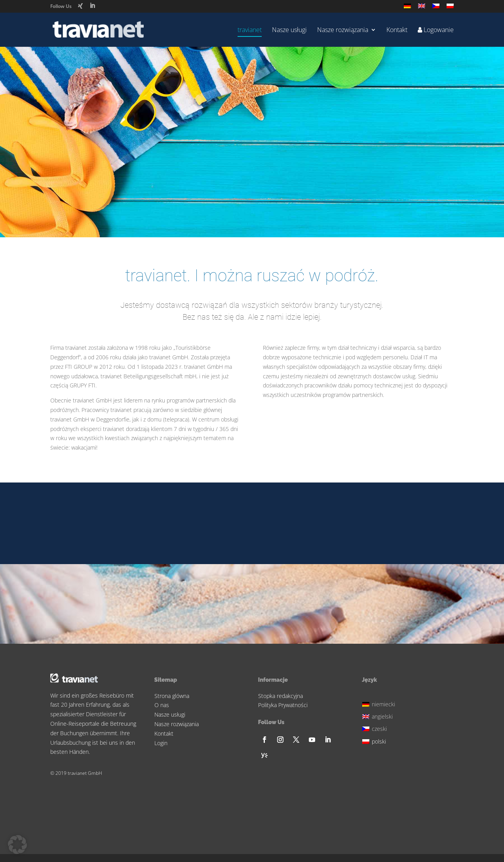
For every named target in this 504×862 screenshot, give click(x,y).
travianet (250, 31)
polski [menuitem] (379, 741)
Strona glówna (172, 696)
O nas (162, 705)
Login (161, 743)
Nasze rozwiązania (343, 31)
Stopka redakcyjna (281, 696)
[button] (17, 845)
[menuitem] (407, 8)
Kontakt (397, 31)
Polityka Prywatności (283, 705)
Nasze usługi (289, 31)
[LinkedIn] (92, 6)
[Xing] (80, 6)
